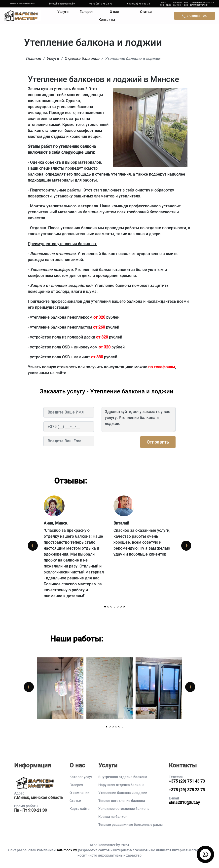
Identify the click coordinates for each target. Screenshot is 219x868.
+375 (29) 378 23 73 (101, 4)
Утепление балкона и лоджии (123, 793)
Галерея (87, 12)
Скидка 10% (195, 16)
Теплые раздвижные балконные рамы (130, 825)
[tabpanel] (75, 550)
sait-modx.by (67, 850)
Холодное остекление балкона (124, 809)
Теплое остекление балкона (122, 801)
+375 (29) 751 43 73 (138, 4)
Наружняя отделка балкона (121, 785)
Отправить (158, 442)
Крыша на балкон (113, 817)
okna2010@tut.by (184, 803)
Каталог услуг (81, 777)
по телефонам (162, 367)
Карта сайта (80, 809)
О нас (114, 12)
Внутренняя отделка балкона (123, 777)
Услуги (63, 12)
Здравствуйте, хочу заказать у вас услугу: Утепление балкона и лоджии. (139, 419)
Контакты (107, 20)
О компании (79, 793)
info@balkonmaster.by (62, 4)
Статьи (146, 12)
